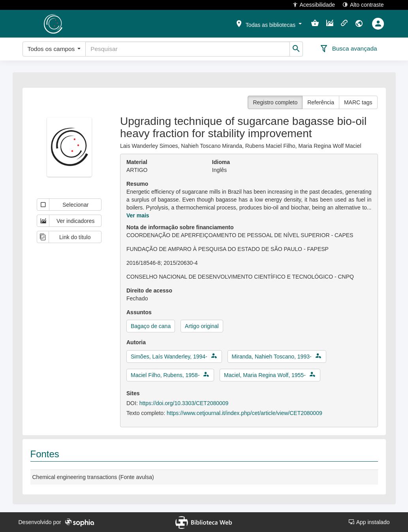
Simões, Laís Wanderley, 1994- (169, 357)
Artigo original (202, 326)
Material (137, 162)
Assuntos (139, 312)
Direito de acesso (149, 291)
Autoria (136, 342)
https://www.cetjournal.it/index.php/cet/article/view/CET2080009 (244, 413)
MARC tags (358, 102)
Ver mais (138, 215)
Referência (321, 102)
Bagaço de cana (151, 326)
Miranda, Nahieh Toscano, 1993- (272, 357)
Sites (133, 393)
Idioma (221, 162)
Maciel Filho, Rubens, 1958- (165, 375)
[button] (268, 23)
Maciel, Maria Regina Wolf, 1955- (265, 375)
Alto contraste (363, 5)
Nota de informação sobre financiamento (180, 227)
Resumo (137, 184)
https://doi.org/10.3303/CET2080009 (184, 403)
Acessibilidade (314, 5)
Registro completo (275, 102)
